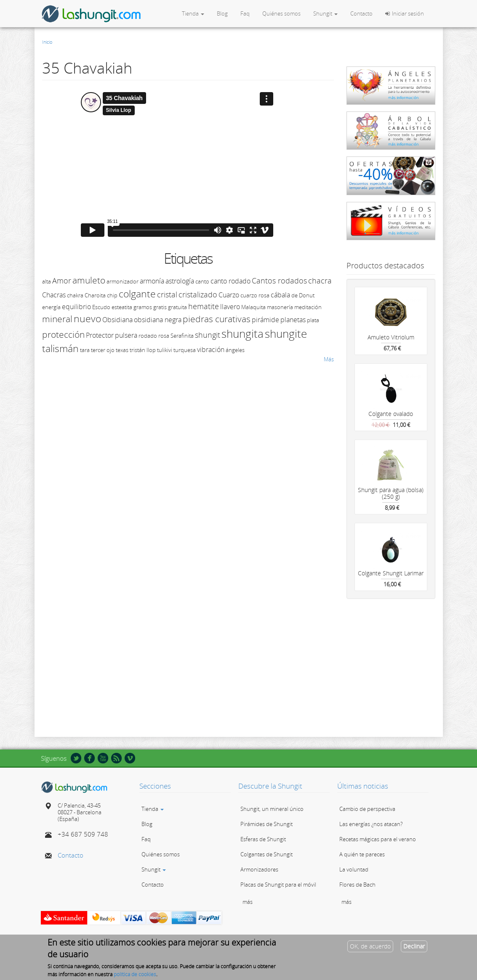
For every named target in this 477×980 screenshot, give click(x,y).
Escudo (101, 307)
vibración (211, 350)
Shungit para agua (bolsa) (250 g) (391, 493)
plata (313, 320)
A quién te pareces (362, 854)
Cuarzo (229, 295)
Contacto (361, 13)
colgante (137, 294)
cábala (280, 295)
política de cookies (135, 974)
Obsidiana (117, 320)
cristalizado (198, 294)
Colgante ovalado (391, 414)
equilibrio (76, 307)
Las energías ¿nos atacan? (371, 824)
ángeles (235, 350)
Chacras (54, 295)
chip (112, 295)
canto (202, 281)
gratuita (177, 307)
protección (63, 334)
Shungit (325, 13)
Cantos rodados (279, 281)
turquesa (185, 350)
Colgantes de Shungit (266, 854)
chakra (75, 295)
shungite (286, 334)
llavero (230, 307)
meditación (308, 307)
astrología (180, 281)
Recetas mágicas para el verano (378, 839)
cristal (167, 294)
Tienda (193, 13)
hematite (204, 306)
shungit (208, 335)
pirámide (265, 320)
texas (122, 350)
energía (51, 307)
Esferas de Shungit (263, 839)
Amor (62, 281)
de (294, 295)
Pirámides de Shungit (266, 824)
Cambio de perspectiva (367, 809)
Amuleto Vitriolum (391, 337)
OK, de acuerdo (370, 946)
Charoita (95, 295)
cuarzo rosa (255, 295)
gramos (143, 307)
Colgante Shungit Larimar (391, 573)
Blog (222, 13)
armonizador (123, 281)
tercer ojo (103, 350)
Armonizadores (259, 869)
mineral (57, 319)
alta (47, 281)
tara (85, 350)
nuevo (87, 318)
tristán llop (143, 350)
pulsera (126, 335)
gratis (160, 307)
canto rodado (231, 281)
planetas (293, 320)
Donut (307, 295)
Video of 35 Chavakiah (177, 164)
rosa (164, 336)
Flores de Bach (357, 885)
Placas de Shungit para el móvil (278, 885)
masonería (280, 307)
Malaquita (253, 307)
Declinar (414, 946)
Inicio (47, 42)
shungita (242, 334)
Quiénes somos (281, 13)
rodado (148, 336)
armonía (152, 281)
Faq (245, 13)
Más (329, 359)
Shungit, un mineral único (272, 809)
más (248, 902)
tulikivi (165, 350)
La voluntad (354, 869)
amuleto (89, 280)
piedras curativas (217, 319)
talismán (60, 348)
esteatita (122, 307)
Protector (100, 335)
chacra (320, 281)
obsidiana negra (158, 320)
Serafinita (182, 336)
